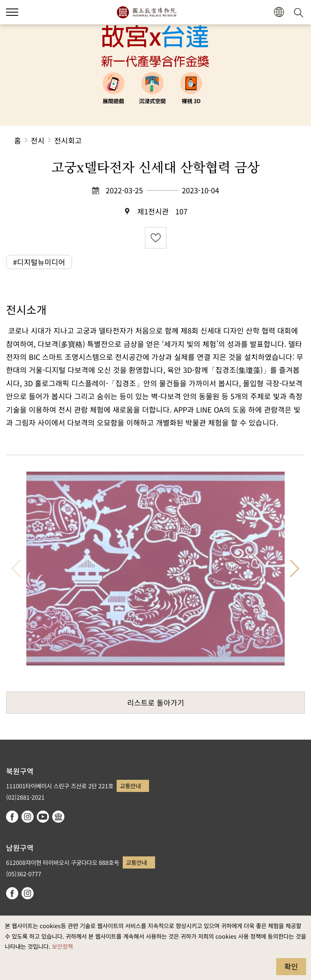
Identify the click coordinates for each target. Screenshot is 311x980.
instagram (28, 817)
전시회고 (68, 140)
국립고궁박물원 (146, 12)
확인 (291, 966)
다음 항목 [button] (295, 568)
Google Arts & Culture (58, 817)
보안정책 (62, 946)
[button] (12, 12)
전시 (38, 140)
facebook (12, 817)
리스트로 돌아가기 (156, 702)
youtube (43, 817)
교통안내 (130, 786)
